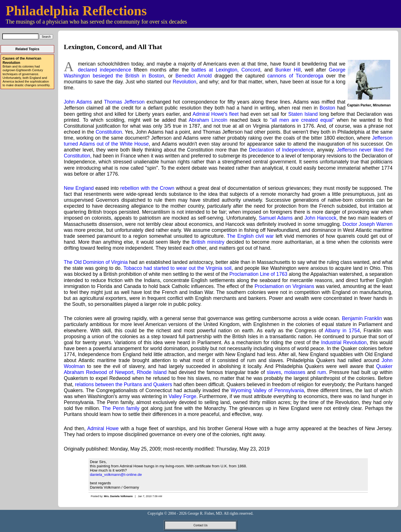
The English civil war (250, 236)
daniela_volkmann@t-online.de (116, 475)
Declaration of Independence (281, 150)
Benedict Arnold (194, 76)
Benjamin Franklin (362, 318)
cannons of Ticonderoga (295, 76)
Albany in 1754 (342, 331)
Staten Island (303, 114)
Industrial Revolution (344, 342)
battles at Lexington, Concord (226, 70)
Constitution (109, 132)
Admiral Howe (103, 428)
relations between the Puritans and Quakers (124, 384)
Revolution (184, 82)
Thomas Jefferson (124, 102)
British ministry (208, 242)
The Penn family (121, 408)
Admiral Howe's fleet (216, 114)
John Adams (78, 102)
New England (79, 188)
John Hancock (321, 218)
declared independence (105, 70)
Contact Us (200, 525)
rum (322, 372)
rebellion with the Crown (147, 188)
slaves (274, 372)
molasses (295, 372)
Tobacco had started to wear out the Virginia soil (177, 268)
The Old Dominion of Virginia (96, 262)
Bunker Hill (288, 70)
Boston (327, 108)
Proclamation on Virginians (284, 286)
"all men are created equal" (302, 120)
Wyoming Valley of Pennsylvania (267, 390)
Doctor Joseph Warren (368, 224)
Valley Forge (183, 396)
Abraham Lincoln (208, 120)
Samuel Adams (276, 218)
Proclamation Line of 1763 (258, 274)
